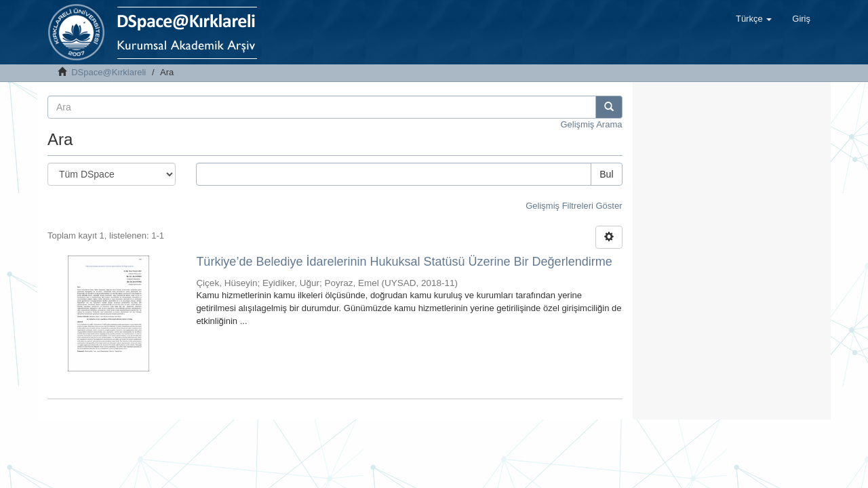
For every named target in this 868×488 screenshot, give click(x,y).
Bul (606, 174)
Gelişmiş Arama (591, 124)
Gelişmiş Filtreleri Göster (574, 206)
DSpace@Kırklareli (108, 72)
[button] (754, 19)
